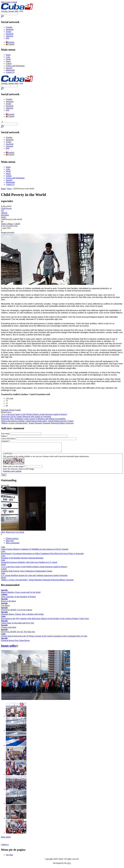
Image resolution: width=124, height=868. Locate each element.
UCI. (69, 865)
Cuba (8, 57)
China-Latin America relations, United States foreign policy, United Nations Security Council (37, 421)
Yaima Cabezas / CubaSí (11, 224)
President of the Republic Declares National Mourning (22, 560)
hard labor (5, 215)
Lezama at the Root (9, 629)
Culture (9, 64)
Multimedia (10, 70)
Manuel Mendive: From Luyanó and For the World (21, 594)
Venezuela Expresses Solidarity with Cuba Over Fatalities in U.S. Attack (29, 564)
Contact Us (10, 72)
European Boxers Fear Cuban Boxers (15, 642)
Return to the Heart (8, 603)
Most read (10, 542)
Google (18, 410)
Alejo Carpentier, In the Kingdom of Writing (18, 598)
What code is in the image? (14, 468)
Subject (4, 436)
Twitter (9, 32)
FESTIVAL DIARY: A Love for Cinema (17, 612)
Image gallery (10, 647)
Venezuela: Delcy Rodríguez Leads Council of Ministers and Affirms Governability (33, 419)
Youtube (9, 27)
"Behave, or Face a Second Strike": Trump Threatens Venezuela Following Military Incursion (37, 423)
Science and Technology (15, 66)
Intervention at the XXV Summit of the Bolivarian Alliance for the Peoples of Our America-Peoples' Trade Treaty (45, 620)
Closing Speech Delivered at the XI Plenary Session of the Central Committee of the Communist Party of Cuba (44, 638)
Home (8, 55)
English (10, 42)
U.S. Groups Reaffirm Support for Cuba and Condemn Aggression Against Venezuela (34, 577)
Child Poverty (6, 208)
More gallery (6, 839)
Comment (6, 441)
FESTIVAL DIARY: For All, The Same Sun (18, 633)
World (8, 59)
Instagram (10, 29)
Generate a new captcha (12, 473)
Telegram (9, 36)
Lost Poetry (5, 607)
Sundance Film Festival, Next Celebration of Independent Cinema (27, 573)
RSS (8, 38)
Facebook (10, 34)
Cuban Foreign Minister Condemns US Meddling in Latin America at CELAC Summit (35, 551)
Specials (9, 68)
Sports (8, 61)
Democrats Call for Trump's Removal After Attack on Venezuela (26, 416)
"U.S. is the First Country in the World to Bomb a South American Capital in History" (34, 414)
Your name (5, 434)
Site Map (9, 857)
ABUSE (4, 213)
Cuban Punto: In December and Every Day (18, 625)
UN (2, 211)
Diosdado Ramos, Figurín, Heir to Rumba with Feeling (22, 616)
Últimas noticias (12, 540)
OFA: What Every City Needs (13, 534)
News (9, 189)
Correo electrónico (8, 439)
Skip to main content (9, 2)
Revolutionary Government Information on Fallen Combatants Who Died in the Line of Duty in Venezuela (42, 555)
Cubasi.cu (5, 846)
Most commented (13, 545)
